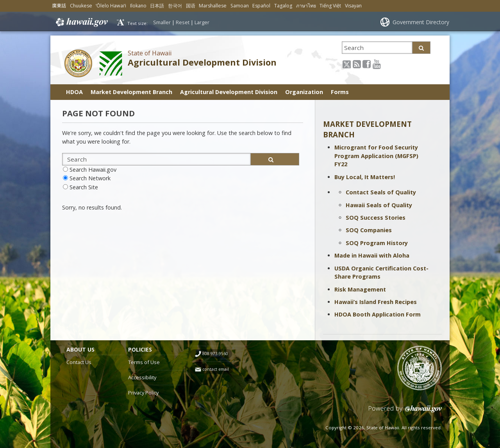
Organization (304, 92)
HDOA (74, 92)
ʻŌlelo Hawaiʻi (111, 6)
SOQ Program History (377, 243)
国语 (191, 6)
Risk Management (360, 289)
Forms (340, 92)
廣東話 (59, 6)
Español (261, 6)
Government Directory (421, 22)
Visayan (353, 6)
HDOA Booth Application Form (378, 314)
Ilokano (138, 6)
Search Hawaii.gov (93, 170)
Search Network (90, 178)
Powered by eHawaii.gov (405, 412)
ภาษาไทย (306, 6)
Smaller (162, 22)
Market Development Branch (131, 92)
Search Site (84, 187)
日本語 (157, 6)
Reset (183, 22)
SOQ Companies (369, 230)
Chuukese (81, 6)
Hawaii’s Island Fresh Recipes (376, 302)
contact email (216, 369)
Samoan (240, 6)
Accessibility (142, 377)
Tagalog (283, 6)
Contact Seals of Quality (381, 192)
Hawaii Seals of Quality (379, 205)
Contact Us (79, 362)
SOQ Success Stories (376, 218)
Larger (202, 22)
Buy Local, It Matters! (365, 177)
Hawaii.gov (81, 22)
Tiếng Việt (330, 6)
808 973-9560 (215, 354)
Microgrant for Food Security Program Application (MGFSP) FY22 (376, 156)
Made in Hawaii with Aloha (372, 255)
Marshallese (213, 6)
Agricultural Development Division (202, 62)
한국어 (175, 6)
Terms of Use (144, 362)
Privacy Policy (143, 393)
